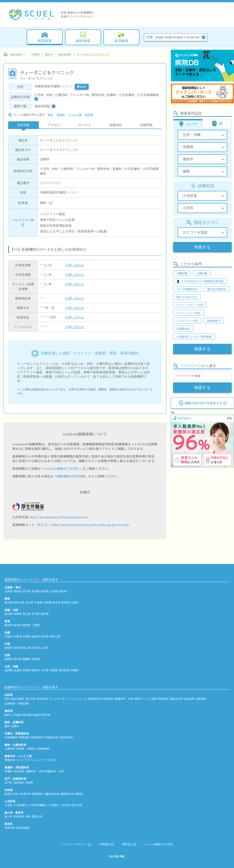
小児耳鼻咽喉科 (37, 805)
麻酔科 (79, 794)
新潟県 (9, 614)
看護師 (61, 115)
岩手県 (27, 591)
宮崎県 (54, 670)
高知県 (36, 659)
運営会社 (129, 844)
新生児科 (77, 805)
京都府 (27, 636)
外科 (16, 794)
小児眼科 (53, 805)
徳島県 (9, 659)
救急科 (9, 794)
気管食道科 (66, 737)
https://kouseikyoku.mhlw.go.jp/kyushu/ (59, 517)
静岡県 (27, 625)
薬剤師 (89, 115)
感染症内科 (176, 699)
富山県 (27, 614)
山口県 (45, 648)
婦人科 (9, 816)
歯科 (7, 715)
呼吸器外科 (52, 737)
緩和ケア (140, 699)
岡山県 (27, 648)
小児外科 (65, 805)
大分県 (45, 670)
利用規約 (107, 844)
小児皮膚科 (20, 805)
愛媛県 (27, 659)
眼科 (7, 726)
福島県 (63, 591)
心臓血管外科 (51, 794)
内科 (7, 699)
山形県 (54, 591)
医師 (51, 115)
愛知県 (9, 625)
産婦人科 (37, 816)
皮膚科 (15, 726)
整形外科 (10, 760)
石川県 (36, 614)
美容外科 (10, 828)
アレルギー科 (57, 699)
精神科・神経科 (26, 749)
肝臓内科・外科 (35, 771)
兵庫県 (18, 636)
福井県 (45, 614)
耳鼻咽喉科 (11, 737)
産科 (28, 816)
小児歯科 (16, 715)
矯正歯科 (28, 715)
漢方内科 (31, 699)
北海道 (9, 591)
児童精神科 (43, 749)
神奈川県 (19, 602)
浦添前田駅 (65, 55)
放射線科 (201, 699)
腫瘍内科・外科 (124, 699)
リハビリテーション (28, 760)
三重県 (36, 625)
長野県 (18, 614)
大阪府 (9, 636)
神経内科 (163, 699)
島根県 (18, 648)
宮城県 (36, 591)
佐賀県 (18, 670)
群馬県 (65, 602)
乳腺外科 (19, 816)
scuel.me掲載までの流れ (62, 468)
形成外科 (25, 794)
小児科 (9, 805)
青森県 (18, 591)
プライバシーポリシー (76, 844)
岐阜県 (18, 625)
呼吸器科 (24, 737)
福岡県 (9, 670)
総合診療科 (18, 699)
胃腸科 (9, 771)
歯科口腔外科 (42, 715)
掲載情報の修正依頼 (71, 476)
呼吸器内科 (37, 737)
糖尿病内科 (95, 699)
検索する (202, 247)
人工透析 (152, 699)
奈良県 (45, 636)
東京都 (9, 602)
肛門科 (9, 783)
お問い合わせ (75, 265)
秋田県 (45, 591)
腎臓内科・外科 (55, 771)
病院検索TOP (15, 54)
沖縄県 (35, 55)
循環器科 (37, 794)
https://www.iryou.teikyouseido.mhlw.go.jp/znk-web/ (90, 525)
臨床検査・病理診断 (17, 703)
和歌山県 (55, 636)
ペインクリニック (77, 699)
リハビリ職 (75, 115)
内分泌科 (190, 699)
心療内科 (10, 749)
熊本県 (36, 670)
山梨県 (74, 602)
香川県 (18, 659)
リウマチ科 (48, 760)
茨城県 (47, 602)
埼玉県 (29, 602)
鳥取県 (9, 648)
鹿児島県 (64, 670)
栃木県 (56, 602)
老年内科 (42, 699)
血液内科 (108, 699)
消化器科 (19, 771)
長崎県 (27, 670)
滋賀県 (36, 636)
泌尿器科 (19, 783)
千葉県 (38, 602)
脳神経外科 (67, 794)
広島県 (36, 648)
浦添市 (49, 55)
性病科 (29, 783)
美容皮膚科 (23, 828)
